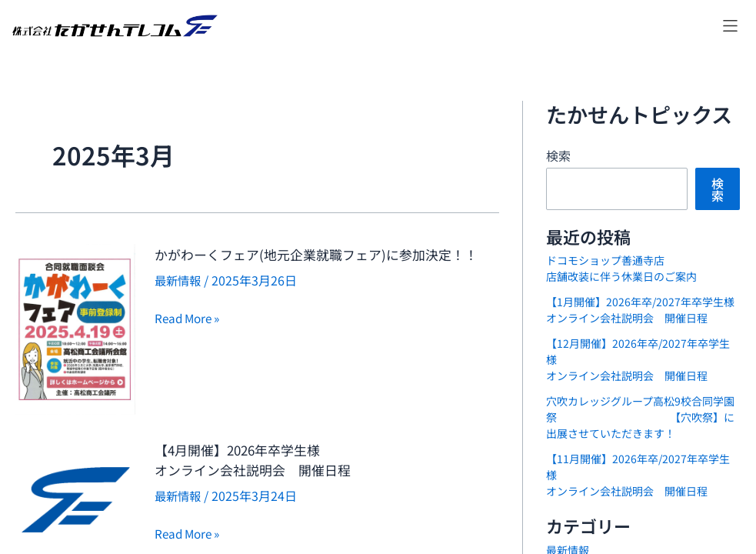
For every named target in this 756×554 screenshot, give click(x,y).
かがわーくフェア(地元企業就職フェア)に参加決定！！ (321, 264)
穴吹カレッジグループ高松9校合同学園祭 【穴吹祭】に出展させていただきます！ (640, 417)
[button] (730, 26)
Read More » (190, 338)
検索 (558, 155)
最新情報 (179, 300)
